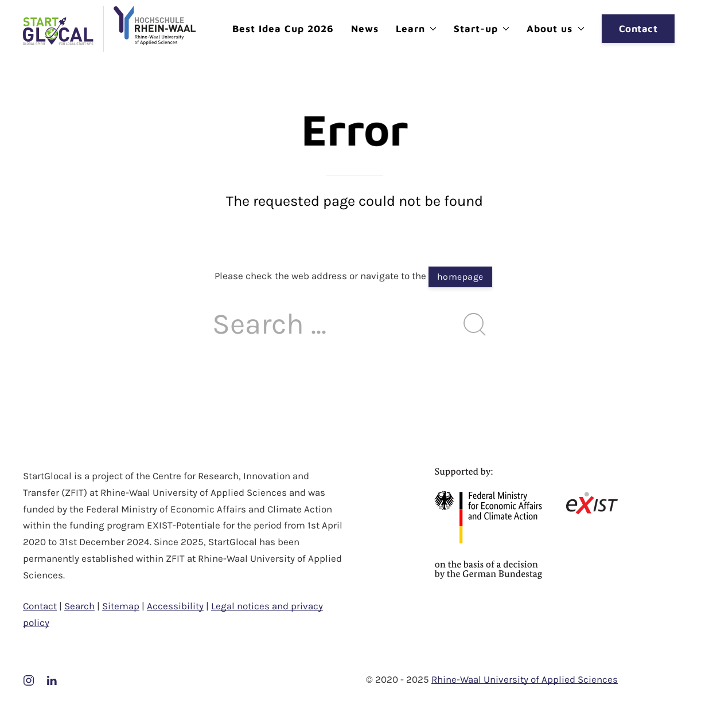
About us (555, 29)
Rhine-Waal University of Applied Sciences (525, 679)
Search (79, 606)
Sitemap (121, 606)
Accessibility (175, 606)
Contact (638, 29)
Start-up (482, 29)
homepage (460, 277)
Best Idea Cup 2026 (283, 29)
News (365, 29)
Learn (416, 29)
